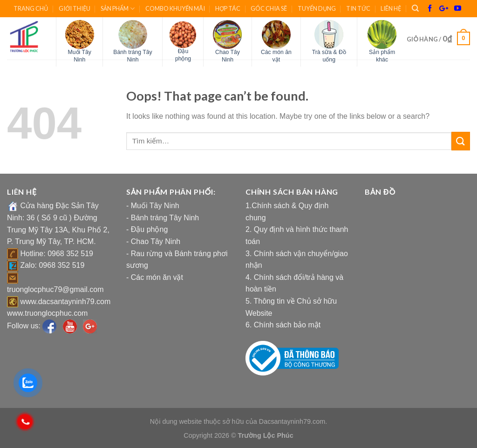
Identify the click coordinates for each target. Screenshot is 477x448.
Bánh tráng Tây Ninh (133, 56)
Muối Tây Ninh (80, 56)
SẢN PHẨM (118, 9)
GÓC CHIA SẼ (269, 8)
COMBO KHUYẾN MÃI (175, 8)
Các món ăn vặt (276, 56)
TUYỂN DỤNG (317, 8)
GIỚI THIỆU (75, 8)
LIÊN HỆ (391, 8)
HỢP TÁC (228, 8)
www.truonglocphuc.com (47, 313)
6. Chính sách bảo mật (283, 325)
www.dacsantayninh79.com (65, 302)
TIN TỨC (358, 8)
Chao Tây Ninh (228, 56)
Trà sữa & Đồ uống (329, 56)
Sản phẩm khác (382, 56)
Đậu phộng (183, 55)
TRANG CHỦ (31, 8)
